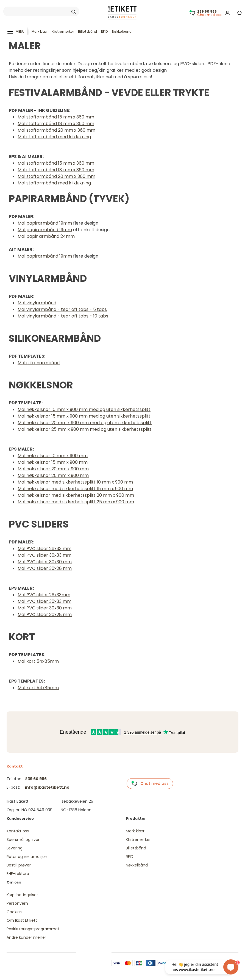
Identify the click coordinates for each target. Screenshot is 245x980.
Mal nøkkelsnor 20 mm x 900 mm (53, 469)
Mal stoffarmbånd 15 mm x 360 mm (56, 117)
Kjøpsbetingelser (22, 895)
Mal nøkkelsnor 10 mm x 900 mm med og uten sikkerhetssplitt (84, 409)
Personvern (17, 903)
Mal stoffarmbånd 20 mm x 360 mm (56, 130)
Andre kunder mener (26, 937)
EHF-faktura (18, 874)
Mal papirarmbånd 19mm (45, 223)
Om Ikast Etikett (22, 920)
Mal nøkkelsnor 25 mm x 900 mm (53, 475)
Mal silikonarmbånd (39, 363)
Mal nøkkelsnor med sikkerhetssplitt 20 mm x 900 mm (76, 495)
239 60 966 (36, 779)
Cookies (14, 912)
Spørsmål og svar (23, 840)
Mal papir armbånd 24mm (46, 236)
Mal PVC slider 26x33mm (44, 595)
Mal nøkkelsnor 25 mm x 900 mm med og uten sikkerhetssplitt (85, 429)
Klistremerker (63, 31)
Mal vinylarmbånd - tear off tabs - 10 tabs (63, 316)
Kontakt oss (18, 831)
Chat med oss (150, 784)
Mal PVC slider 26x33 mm (44, 549)
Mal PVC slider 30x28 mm (45, 568)
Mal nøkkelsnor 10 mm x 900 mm (53, 456)
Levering (15, 848)
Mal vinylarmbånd (37, 303)
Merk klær (40, 31)
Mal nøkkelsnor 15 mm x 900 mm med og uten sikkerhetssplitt (84, 416)
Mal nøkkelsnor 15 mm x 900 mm (53, 462)
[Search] (41, 12)
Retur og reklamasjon (27, 857)
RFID (105, 31)
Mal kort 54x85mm (38, 661)
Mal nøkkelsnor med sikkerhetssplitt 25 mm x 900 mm (76, 502)
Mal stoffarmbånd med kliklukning (54, 137)
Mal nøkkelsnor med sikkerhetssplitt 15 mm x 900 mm (75, 489)
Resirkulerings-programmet (33, 929)
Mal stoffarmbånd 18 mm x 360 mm (56, 124)
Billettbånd (87, 31)
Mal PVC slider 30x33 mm (44, 555)
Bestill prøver (19, 865)
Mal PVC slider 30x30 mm (45, 562)
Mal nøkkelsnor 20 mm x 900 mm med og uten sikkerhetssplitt (85, 423)
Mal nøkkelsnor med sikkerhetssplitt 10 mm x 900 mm (75, 482)
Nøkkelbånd (122, 31)
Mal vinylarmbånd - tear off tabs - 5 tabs (62, 309)
